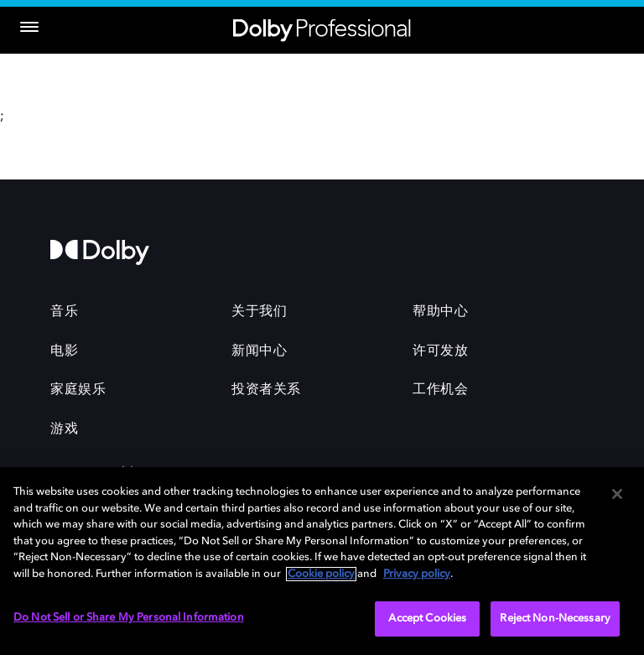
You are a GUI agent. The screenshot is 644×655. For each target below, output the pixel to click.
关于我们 (259, 312)
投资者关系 (266, 390)
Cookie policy (321, 574)
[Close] (617, 494)
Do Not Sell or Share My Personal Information (129, 618)
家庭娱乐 (78, 390)
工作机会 (440, 390)
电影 (64, 351)
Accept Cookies (427, 619)
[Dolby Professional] (322, 27)
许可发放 (440, 351)
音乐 (64, 312)
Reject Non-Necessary (555, 619)
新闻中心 (259, 351)
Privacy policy (417, 574)
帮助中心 (440, 312)
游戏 (64, 429)
